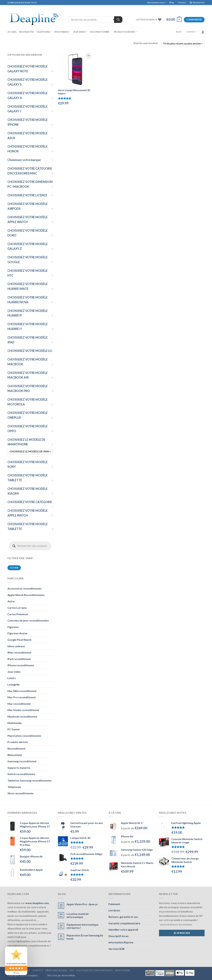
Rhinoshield (15, 755)
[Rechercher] (118, 20)
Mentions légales (56, 970)
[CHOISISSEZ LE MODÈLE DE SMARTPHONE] (30, 451)
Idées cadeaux (16, 646)
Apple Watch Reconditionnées (26, 595)
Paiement (114, 904)
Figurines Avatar (18, 633)
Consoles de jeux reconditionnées (28, 620)
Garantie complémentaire (124, 923)
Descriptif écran (119, 936)
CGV (72, 970)
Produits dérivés (126, 32)
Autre (11, 601)
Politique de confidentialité (94, 970)
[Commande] (183, 44)
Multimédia (63, 32)
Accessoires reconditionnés (25, 588)
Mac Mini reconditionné (22, 691)
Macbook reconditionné (22, 716)
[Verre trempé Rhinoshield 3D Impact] (75, 70)
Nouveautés (27, 32)
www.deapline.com (37, 903)
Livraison (114, 910)
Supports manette (19, 768)
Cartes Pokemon (18, 614)
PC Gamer (14, 729)
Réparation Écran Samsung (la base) (85, 937)
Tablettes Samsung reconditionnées (30, 780)
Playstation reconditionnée (24, 736)
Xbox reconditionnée (20, 793)
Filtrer (14, 568)
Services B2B (117, 949)
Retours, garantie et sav (123, 917)
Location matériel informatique (78, 915)
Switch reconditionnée (21, 774)
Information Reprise (121, 942)
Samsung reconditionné (22, 761)
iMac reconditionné (19, 652)
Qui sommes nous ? (156, 2)
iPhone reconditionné (21, 665)
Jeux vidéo (80, 32)
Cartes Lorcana (17, 608)
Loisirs (12, 678)
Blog (172, 2)
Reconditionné (101, 32)
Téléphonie (44, 32)
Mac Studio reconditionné (23, 710)
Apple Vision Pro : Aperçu (82, 904)
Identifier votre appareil (123, 930)
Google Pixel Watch (19, 640)
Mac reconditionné (19, 704)
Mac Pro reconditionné (22, 697)
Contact (182, 2)
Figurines (13, 627)
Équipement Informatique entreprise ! (82, 926)
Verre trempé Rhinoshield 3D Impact (74, 92)
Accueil (12, 32)
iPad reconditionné (19, 659)
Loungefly (14, 684)
